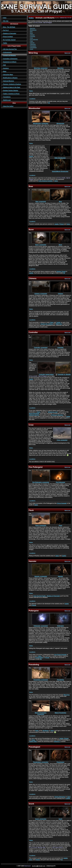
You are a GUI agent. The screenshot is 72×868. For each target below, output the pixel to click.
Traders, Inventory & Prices (11, 94)
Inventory (6, 68)
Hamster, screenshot (41, 576)
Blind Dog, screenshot (41, 68)
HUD (4, 65)
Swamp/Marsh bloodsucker (60, 171)
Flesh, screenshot (41, 525)
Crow (31, 38)
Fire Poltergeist (34, 39)
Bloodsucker (33, 30)
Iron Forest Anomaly (60, 655)
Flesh (32, 41)
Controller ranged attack (46, 374)
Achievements (7, 52)
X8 (49, 103)
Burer (32, 33)
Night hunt (59, 324)
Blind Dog (33, 28)
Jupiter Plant (33, 741)
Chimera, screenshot (41, 293)
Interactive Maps (8, 75)
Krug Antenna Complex (46, 181)
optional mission (34, 415)
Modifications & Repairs (10, 78)
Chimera (32, 35)
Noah (37, 731)
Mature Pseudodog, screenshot (41, 713)
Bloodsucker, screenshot (41, 123)
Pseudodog (33, 46)
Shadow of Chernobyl (10, 33)
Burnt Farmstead (34, 413)
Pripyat (61, 224)
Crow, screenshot (62, 440)
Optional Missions (8, 81)
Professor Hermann (57, 415)
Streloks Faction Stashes (11, 91)
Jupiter (31, 156)
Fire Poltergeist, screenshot (41, 482)
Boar (31, 32)
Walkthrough (7, 100)
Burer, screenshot (41, 244)
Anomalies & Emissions (10, 59)
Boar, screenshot (41, 201)
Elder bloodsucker (60, 157)
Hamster (32, 43)
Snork (32, 49)
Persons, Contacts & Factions (12, 84)
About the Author (8, 106)
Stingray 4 (57, 741)
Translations (7, 97)
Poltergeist (33, 44)
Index (5, 18)
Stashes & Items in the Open (12, 87)
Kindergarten (39, 658)
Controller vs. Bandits (64, 375)
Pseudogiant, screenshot (41, 762)
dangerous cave (53, 412)
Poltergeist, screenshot (41, 625)
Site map (6, 21)
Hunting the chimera (47, 324)
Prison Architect (8, 37)
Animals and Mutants (9, 55)
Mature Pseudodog (60, 712)
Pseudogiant (33, 47)
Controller (33, 36)
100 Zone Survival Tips (10, 49)
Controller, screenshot (41, 347)
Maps (5, 71)
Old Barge (46, 731)
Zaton (56, 181)
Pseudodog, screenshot (41, 679)
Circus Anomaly (62, 503)
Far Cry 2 (6, 30)
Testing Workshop (60, 797)
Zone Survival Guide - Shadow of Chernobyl (47, 596)
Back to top (67, 53)
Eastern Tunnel (61, 272)
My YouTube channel (9, 40)
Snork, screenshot (41, 818)
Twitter (5, 43)
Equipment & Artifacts (10, 62)
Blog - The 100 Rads (9, 27)
